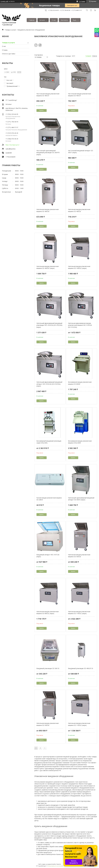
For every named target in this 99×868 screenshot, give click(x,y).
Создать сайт (4, 1)
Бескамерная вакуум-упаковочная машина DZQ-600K (80, 442)
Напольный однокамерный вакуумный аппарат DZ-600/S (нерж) (81, 499)
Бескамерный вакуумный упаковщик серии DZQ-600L (49, 442)
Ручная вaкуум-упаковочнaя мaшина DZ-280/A (49, 499)
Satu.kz (59, 864)
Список (95, 56)
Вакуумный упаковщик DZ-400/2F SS (81, 668)
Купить (42, 110)
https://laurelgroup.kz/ (12, 145)
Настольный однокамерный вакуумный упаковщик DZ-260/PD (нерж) (48, 153)
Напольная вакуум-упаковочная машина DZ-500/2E (79, 556)
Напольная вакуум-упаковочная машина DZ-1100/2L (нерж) (79, 613)
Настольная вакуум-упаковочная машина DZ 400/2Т (48, 95)
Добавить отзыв (91, 10)
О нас (54, 20)
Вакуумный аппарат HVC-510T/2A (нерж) (48, 556)
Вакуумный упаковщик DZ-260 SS (48, 668)
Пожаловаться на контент (55, 866)
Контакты (64, 20)
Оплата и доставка (9, 54)
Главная (32, 20)
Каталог (42, 20)
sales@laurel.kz (11, 149)
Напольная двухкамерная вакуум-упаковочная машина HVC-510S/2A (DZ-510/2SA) (80, 325)
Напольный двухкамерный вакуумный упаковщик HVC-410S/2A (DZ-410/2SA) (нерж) (49, 325)
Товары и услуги (10, 30)
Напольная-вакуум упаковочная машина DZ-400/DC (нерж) (48, 267)
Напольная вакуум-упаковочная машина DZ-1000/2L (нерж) (79, 267)
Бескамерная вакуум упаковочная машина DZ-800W (80, 383)
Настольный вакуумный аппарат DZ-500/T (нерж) (81, 152)
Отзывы (5, 50)
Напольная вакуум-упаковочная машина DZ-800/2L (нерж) (48, 613)
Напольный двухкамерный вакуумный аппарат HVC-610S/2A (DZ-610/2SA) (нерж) (49, 384)
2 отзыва (82, 1)
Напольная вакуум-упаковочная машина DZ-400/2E (48, 210)
